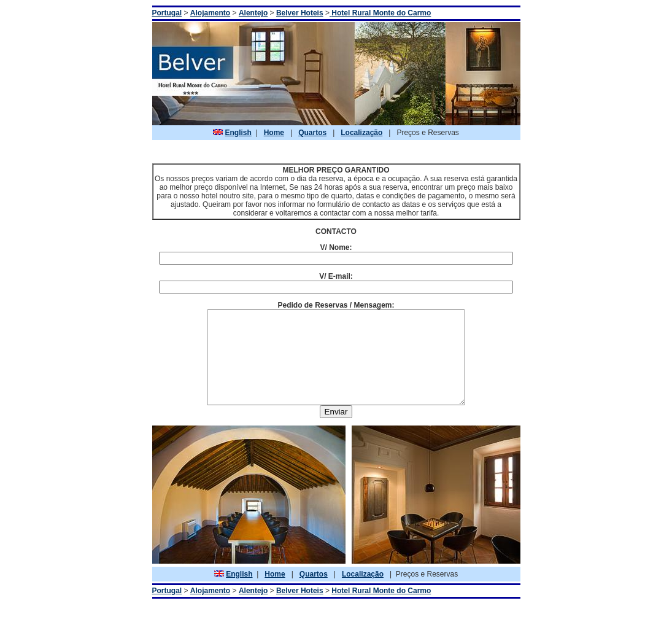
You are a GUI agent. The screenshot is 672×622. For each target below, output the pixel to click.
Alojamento (210, 13)
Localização (361, 133)
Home (274, 133)
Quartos (312, 133)
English (238, 133)
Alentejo (253, 13)
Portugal (167, 13)
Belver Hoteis (300, 13)
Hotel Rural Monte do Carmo (381, 609)
